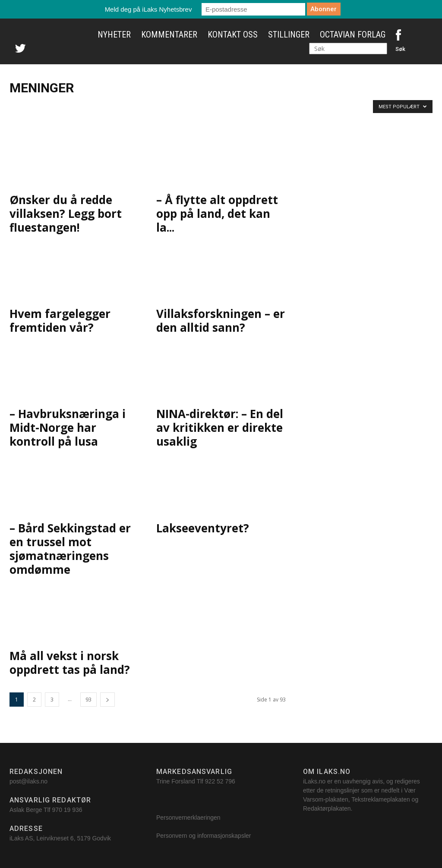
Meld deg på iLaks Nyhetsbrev (148, 9)
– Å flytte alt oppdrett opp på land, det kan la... (217, 214)
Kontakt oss (233, 35)
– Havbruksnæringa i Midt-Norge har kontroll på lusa (68, 428)
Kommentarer (169, 35)
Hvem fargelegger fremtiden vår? (60, 321)
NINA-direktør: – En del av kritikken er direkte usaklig (220, 428)
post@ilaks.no (28, 781)
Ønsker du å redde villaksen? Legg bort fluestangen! (66, 214)
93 (88, 700)
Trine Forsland (176, 781)
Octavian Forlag (353, 35)
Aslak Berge (26, 810)
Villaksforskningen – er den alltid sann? (221, 321)
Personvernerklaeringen (188, 818)
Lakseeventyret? (203, 528)
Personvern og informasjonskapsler (204, 836)
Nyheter (114, 35)
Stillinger (289, 35)
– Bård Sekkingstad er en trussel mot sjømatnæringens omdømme (70, 549)
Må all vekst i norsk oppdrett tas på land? (70, 663)
